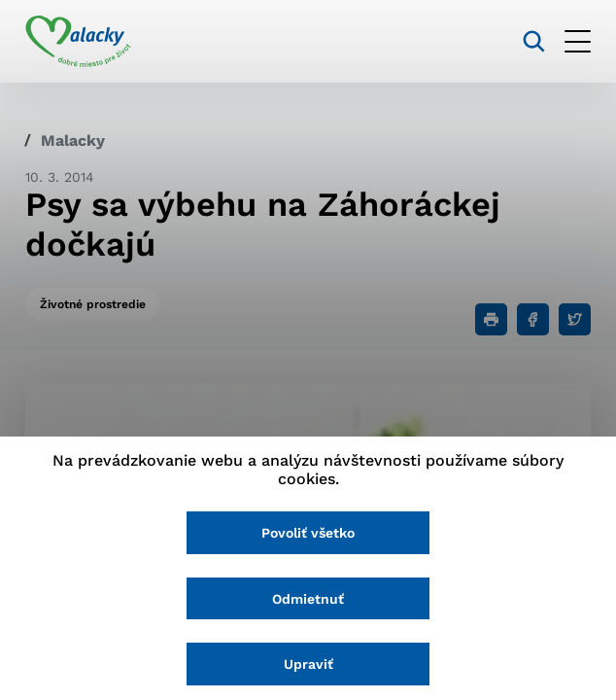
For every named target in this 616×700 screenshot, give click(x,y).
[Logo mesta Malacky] (78, 42)
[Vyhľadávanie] (534, 41)
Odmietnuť (308, 599)
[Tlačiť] (491, 319)
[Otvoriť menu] (578, 41)
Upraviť (308, 664)
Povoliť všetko (308, 533)
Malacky (73, 140)
